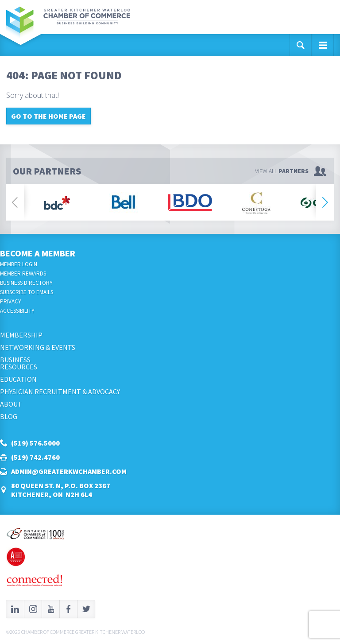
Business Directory (26, 283)
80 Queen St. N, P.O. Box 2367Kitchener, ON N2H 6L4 (61, 490)
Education (18, 379)
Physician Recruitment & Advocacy (60, 392)
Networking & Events (38, 347)
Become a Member (38, 253)
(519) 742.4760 (35, 457)
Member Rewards (23, 274)
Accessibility (17, 311)
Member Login (19, 264)
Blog (9, 416)
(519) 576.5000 (35, 443)
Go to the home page (48, 116)
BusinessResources (19, 363)
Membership (21, 335)
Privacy (11, 301)
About (11, 404)
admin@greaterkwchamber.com (69, 471)
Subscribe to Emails (27, 292)
